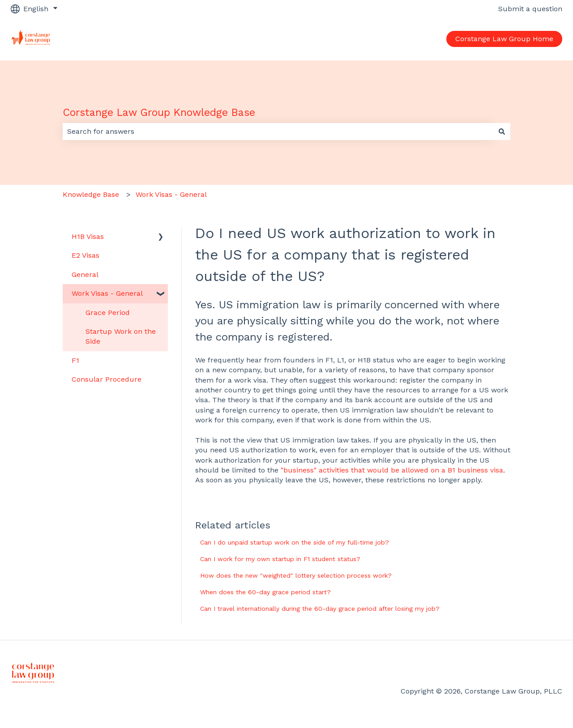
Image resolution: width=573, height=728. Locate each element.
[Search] (502, 132)
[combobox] (278, 132)
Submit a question (530, 9)
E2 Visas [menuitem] (86, 255)
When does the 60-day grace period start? (265, 592)
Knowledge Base (91, 194)
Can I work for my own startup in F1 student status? (280, 559)
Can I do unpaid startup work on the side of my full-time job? (295, 542)
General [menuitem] (85, 275)
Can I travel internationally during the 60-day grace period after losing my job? (320, 609)
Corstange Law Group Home (504, 39)
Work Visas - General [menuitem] (107, 293)
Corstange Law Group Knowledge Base (159, 113)
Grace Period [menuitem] (108, 313)
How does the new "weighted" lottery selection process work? (296, 575)
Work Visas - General (171, 194)
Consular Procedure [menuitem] (107, 379)
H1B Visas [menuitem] (88, 236)
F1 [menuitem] (75, 360)
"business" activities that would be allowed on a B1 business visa (392, 470)
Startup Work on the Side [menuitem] (121, 336)
